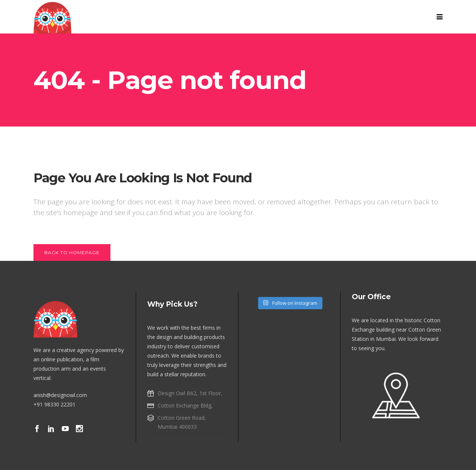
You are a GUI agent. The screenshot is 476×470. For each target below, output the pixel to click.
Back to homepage (72, 252)
